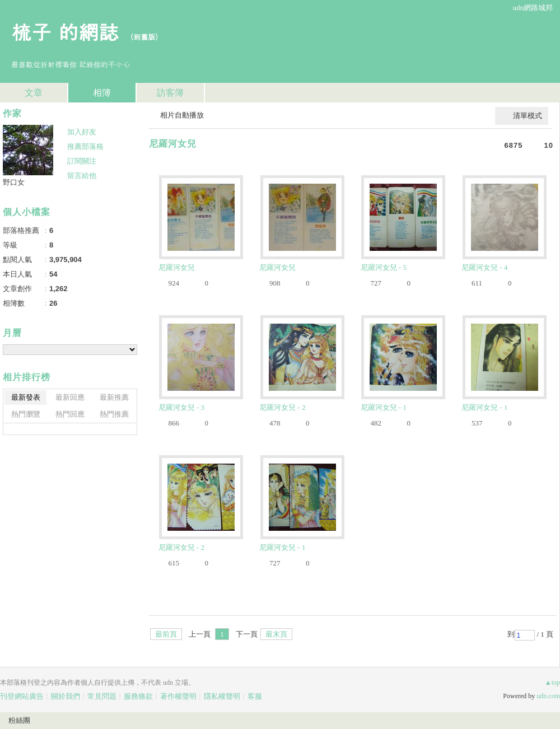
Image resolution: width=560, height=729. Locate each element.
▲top (552, 683)
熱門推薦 (114, 414)
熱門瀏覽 (26, 414)
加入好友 (82, 132)
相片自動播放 (182, 115)
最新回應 (70, 397)
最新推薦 (114, 397)
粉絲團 (19, 720)
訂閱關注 (82, 161)
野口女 (14, 182)
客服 (255, 696)
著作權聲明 (178, 696)
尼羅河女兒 (173, 144)
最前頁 (166, 634)
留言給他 (82, 176)
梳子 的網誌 (65, 31)
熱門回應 (70, 414)
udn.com (548, 696)
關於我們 (66, 696)
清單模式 (528, 116)
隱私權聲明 (222, 696)
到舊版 (144, 37)
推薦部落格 (85, 146)
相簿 (102, 93)
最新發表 (26, 397)
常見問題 (102, 696)
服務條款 (138, 696)
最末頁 (276, 634)
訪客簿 (170, 93)
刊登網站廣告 (22, 696)
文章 (34, 93)
